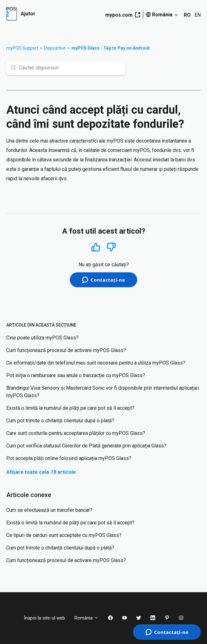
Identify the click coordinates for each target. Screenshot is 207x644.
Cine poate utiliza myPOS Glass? (42, 338)
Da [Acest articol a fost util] (96, 247)
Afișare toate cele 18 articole (41, 472)
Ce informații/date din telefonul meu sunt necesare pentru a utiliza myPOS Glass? (96, 363)
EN (198, 15)
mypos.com (123, 15)
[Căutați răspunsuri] (66, 68)
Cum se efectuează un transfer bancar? (49, 510)
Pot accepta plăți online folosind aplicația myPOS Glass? (69, 458)
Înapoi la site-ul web (44, 618)
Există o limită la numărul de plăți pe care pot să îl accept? (70, 408)
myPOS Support (22, 48)
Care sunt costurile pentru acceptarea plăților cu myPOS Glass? (76, 433)
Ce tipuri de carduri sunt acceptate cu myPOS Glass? (64, 535)
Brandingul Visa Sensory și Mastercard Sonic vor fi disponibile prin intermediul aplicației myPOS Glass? (103, 392)
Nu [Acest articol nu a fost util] (111, 247)
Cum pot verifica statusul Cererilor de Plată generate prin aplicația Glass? (86, 446)
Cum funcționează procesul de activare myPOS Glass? (66, 350)
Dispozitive (55, 48)
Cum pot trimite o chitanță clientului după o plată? (60, 421)
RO (187, 15)
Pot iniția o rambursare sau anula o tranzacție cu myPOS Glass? (76, 375)
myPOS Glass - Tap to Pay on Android (110, 48)
